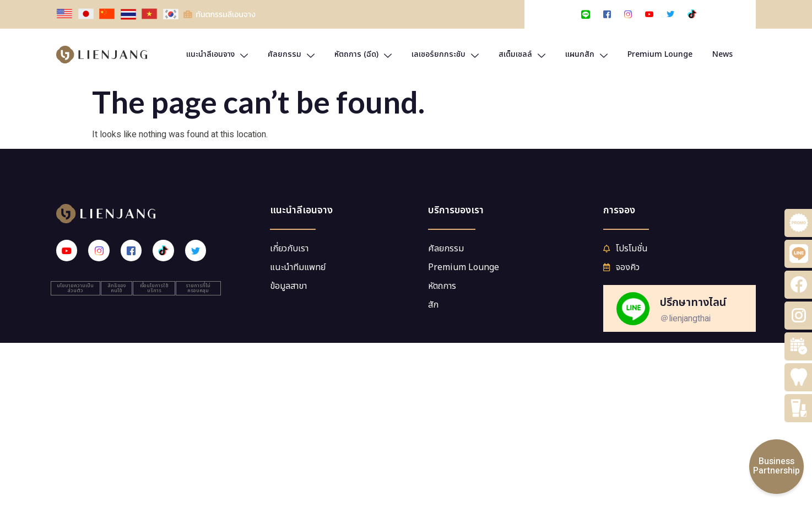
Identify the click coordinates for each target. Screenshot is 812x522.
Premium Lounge (660, 54)
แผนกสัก (586, 54)
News (722, 54)
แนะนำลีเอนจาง (217, 54)
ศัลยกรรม (291, 54)
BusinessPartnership (776, 466)
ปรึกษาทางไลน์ (693, 303)
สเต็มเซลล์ (522, 54)
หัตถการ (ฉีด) (363, 54)
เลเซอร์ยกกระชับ (445, 54)
